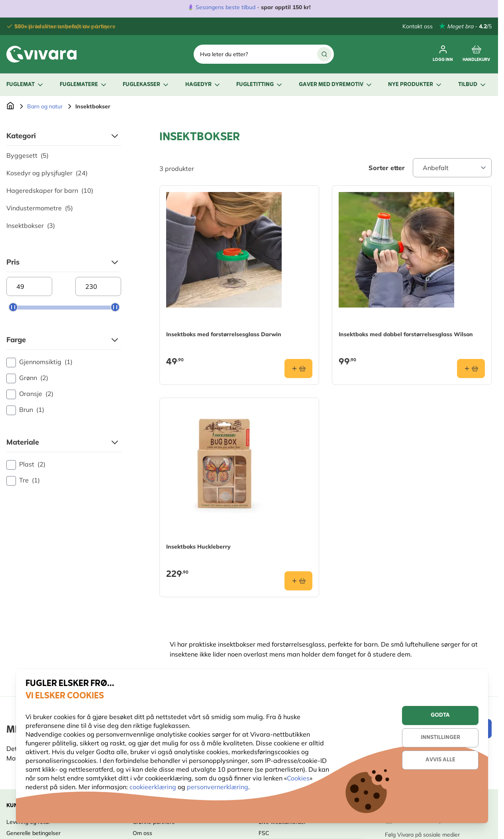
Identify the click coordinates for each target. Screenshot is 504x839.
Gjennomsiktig (39, 362)
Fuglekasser (146, 85)
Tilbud (473, 85)
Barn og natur (45, 106)
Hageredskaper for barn (50, 190)
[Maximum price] (98, 286)
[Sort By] (452, 168)
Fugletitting (260, 85)
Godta (440, 715)
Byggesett (27, 155)
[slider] (13, 307)
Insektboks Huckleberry (198, 547)
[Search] (324, 54)
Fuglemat (25, 85)
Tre (23, 480)
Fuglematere (84, 85)
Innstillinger (440, 738)
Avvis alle (440, 760)
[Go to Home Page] (10, 106)
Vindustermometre (40, 208)
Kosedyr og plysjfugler (47, 173)
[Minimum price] (29, 286)
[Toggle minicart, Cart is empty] (476, 54)
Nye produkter (415, 85)
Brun (25, 410)
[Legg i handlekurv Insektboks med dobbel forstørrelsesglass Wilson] (471, 369)
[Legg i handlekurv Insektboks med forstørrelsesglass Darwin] (298, 369)
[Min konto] (443, 54)
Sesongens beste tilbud (226, 7)
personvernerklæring (218, 787)
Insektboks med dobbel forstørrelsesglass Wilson (406, 334)
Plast (26, 465)
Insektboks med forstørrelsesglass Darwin (224, 334)
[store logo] (41, 54)
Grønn (27, 378)
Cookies (298, 778)
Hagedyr (203, 85)
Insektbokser (31, 225)
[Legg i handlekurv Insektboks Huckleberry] (298, 581)
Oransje (30, 394)
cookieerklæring (154, 787)
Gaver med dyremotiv (336, 85)
